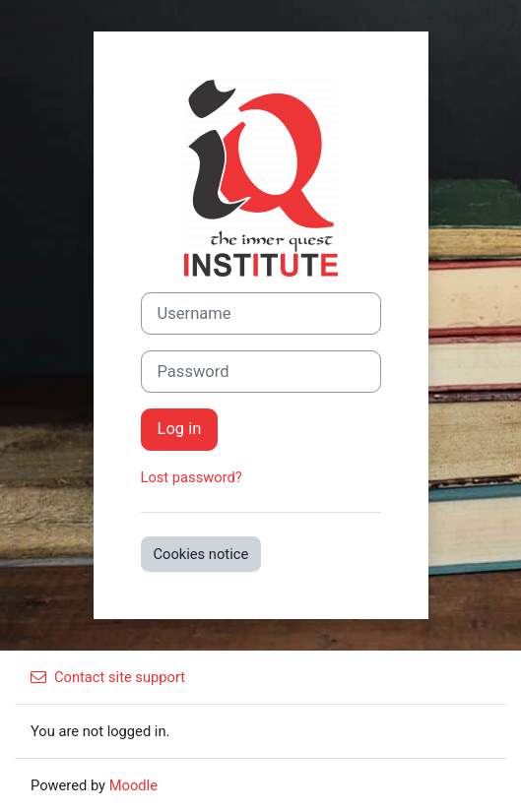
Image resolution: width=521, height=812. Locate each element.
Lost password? (192, 477)
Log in (180, 429)
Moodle (133, 785)
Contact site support (108, 677)
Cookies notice (201, 554)
